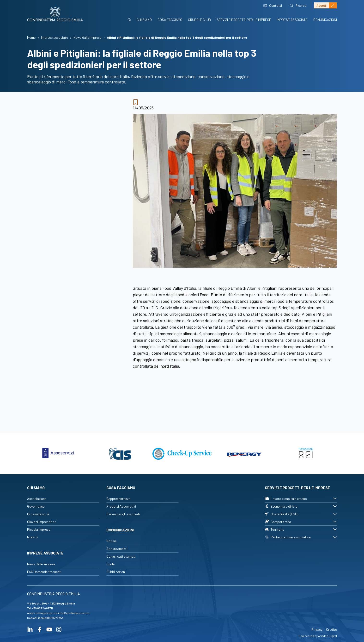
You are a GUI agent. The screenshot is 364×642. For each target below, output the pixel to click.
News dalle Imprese (41, 564)
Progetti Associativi (121, 506)
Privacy (317, 629)
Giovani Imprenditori (42, 522)
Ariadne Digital (328, 636)
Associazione (37, 499)
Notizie (111, 541)
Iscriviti (32, 537)
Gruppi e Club (199, 20)
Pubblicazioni (116, 572)
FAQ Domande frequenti (44, 572)
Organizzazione (38, 514)
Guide (110, 564)
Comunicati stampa (121, 556)
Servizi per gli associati (123, 514)
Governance (36, 506)
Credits (331, 629)
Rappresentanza (118, 499)
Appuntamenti (117, 549)
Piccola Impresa (39, 529)
